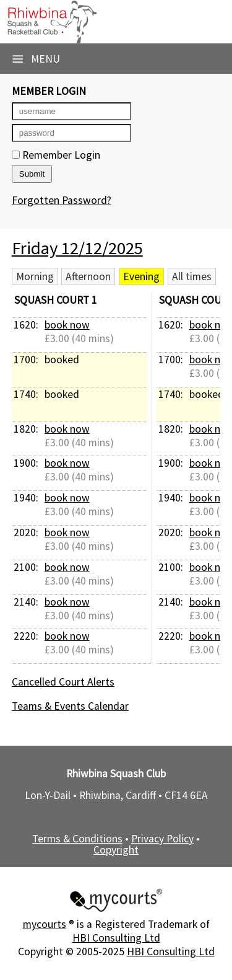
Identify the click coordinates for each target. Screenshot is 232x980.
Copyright (116, 850)
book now (67, 325)
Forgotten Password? (62, 200)
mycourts (45, 924)
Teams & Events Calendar (70, 706)
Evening (141, 276)
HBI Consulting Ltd (116, 938)
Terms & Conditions (77, 839)
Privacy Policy (162, 839)
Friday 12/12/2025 (77, 248)
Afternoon (88, 276)
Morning (35, 276)
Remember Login (56, 155)
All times (192, 276)
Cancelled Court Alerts (63, 682)
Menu (36, 59)
